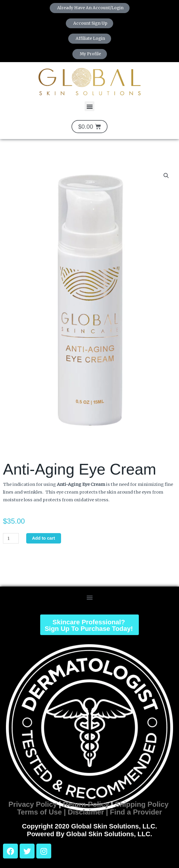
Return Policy (86, 804)
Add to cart (44, 538)
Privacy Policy (33, 804)
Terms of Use (39, 812)
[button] (89, 106)
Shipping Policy (142, 804)
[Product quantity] (11, 538)
